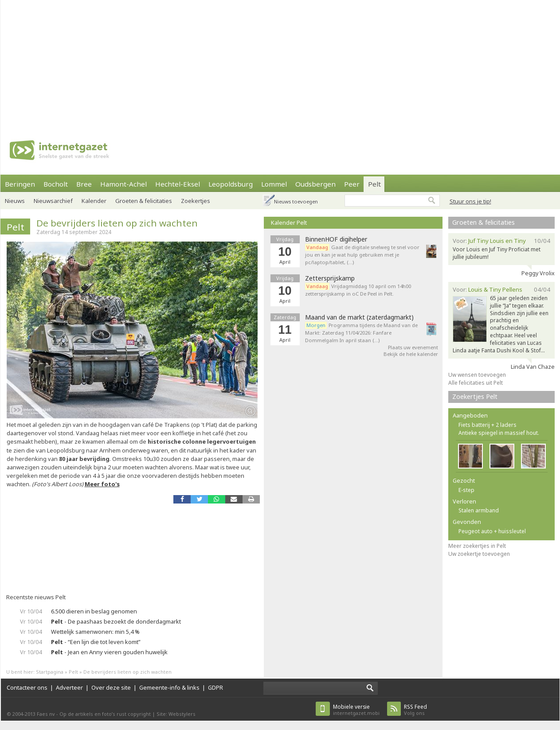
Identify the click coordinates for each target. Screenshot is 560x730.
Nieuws (15, 201)
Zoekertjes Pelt (475, 396)
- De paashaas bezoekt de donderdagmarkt (116, 621)
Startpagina (50, 672)
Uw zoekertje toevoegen (479, 554)
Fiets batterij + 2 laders (488, 425)
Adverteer (69, 687)
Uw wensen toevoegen (477, 375)
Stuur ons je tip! (470, 201)
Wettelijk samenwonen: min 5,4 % (95, 632)
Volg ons (415, 710)
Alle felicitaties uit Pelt (476, 383)
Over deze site (111, 687)
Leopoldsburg (231, 184)
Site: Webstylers (176, 714)
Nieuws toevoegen (296, 201)
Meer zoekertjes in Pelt (477, 546)
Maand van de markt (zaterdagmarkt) (359, 317)
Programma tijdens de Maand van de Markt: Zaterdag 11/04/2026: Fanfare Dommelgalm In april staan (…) (361, 333)
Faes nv (46, 714)
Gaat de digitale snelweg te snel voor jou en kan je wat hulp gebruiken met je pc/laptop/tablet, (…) (362, 255)
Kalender (94, 201)
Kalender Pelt (289, 223)
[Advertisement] (168, 62)
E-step (466, 490)
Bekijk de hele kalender (411, 354)
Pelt (374, 184)
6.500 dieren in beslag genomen (94, 611)
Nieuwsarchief (53, 201)
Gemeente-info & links (169, 687)
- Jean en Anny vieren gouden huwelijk (109, 652)
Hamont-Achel (123, 184)
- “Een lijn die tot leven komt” (96, 642)
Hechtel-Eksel (178, 184)
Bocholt (56, 184)
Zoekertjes (196, 201)
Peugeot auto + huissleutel (492, 531)
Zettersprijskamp (330, 278)
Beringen (20, 184)
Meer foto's (102, 484)
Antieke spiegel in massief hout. (499, 433)
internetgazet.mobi (356, 710)
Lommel (274, 184)
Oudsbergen (315, 184)
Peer (352, 184)
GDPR (215, 687)
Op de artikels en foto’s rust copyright (105, 714)
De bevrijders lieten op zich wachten (117, 223)
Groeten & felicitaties (144, 201)
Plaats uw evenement (413, 347)
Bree (84, 184)
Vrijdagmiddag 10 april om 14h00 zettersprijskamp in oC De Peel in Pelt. (358, 290)
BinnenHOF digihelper (336, 239)
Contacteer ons (27, 687)
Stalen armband (479, 510)
